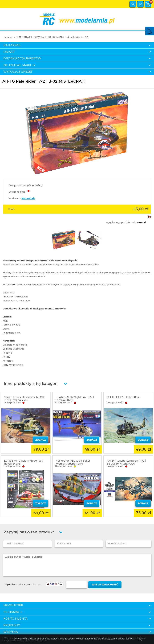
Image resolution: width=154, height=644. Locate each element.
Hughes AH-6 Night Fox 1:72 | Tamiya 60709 (75, 399)
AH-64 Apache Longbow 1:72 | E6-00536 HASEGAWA (126, 462)
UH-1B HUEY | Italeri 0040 (124, 397)
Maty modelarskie (13, 365)
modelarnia (77, 19)
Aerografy (8, 361)
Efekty (6, 329)
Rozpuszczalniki (11, 333)
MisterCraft (28, 199)
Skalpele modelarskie (15, 345)
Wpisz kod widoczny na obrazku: (23, 585)
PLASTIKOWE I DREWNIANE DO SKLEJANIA (40, 37)
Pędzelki (7, 353)
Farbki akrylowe (11, 325)
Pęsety (6, 357)
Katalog (8, 37)
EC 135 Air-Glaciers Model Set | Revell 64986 (24, 462)
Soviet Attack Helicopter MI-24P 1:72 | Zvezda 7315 (25, 399)
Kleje (5, 321)
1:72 (86, 37)
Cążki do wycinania (13, 349)
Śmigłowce (74, 37)
